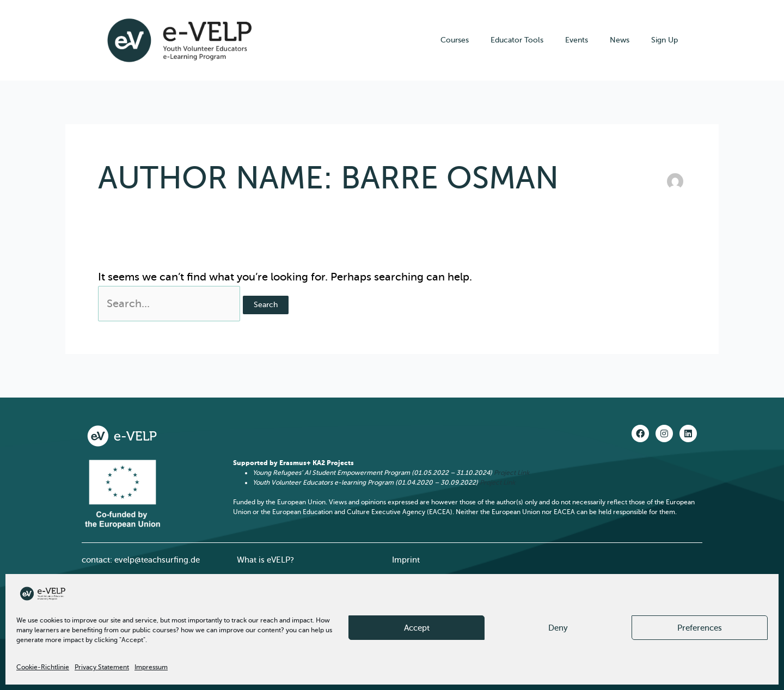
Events (577, 40)
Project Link (512, 473)
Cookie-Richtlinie (43, 667)
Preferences (700, 628)
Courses (455, 40)
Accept (417, 628)
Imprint (406, 560)
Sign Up (664, 40)
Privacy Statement (102, 667)
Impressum (151, 667)
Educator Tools (517, 40)
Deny (558, 628)
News (620, 40)
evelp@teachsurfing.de (157, 560)
